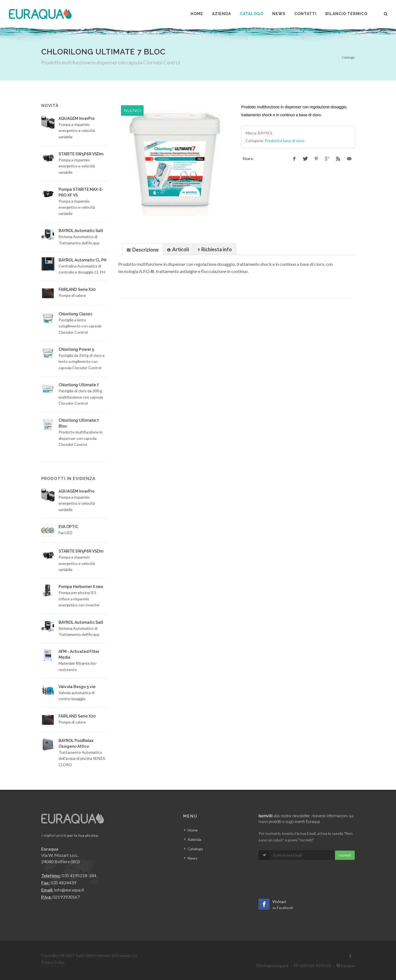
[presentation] (143, 250)
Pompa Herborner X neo (81, 587)
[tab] (143, 249)
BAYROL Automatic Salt (81, 231)
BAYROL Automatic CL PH (82, 260)
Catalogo (348, 57)
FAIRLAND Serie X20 (77, 289)
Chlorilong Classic (75, 314)
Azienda (194, 839)
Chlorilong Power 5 (76, 349)
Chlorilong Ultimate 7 (79, 385)
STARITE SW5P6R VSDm (81, 154)
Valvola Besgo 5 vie (77, 687)
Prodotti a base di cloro (285, 141)
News (193, 858)
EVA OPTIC (68, 527)
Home (193, 830)
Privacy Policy (53, 962)
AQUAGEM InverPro (77, 118)
